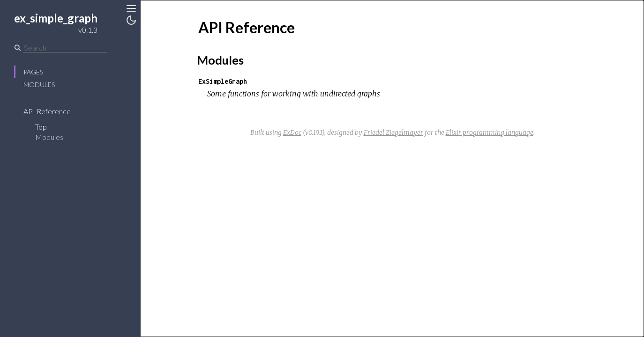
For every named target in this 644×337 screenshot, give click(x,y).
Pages (33, 72)
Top (41, 127)
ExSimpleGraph (223, 81)
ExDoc (292, 132)
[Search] (65, 48)
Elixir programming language (490, 132)
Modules (39, 84)
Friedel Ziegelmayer (393, 132)
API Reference (47, 111)
